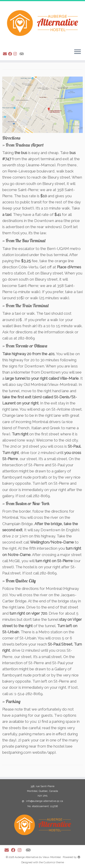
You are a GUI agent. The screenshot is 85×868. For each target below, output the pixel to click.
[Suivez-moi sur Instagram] (16, 54)
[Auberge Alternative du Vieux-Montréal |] (42, 23)
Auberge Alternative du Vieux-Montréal (38, 857)
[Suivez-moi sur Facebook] (11, 54)
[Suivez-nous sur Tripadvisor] (22, 54)
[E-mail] (6, 54)
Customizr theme (54, 862)
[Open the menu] (78, 52)
